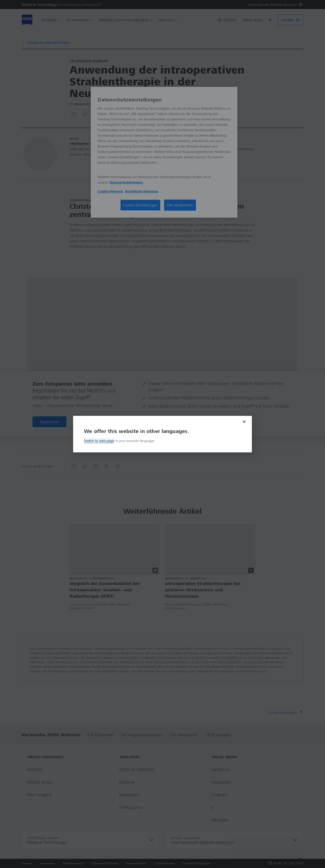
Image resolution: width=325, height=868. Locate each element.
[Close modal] (244, 422)
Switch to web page (99, 441)
